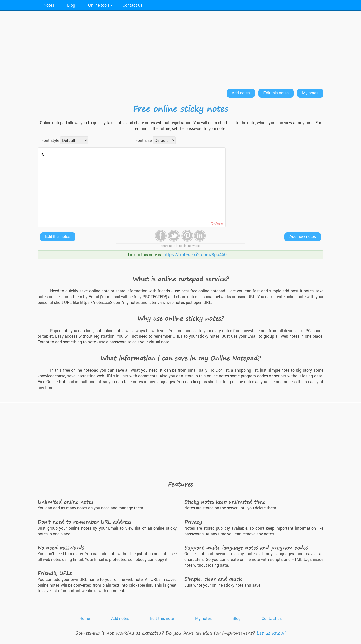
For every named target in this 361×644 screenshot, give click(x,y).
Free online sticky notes (180, 109)
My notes (310, 93)
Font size (144, 140)
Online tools (99, 5)
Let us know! (271, 633)
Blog (71, 5)
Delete (217, 224)
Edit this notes (276, 93)
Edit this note (162, 618)
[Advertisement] (180, 49)
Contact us (132, 5)
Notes (49, 5)
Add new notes (303, 237)
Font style (50, 140)
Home (85, 618)
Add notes (241, 93)
